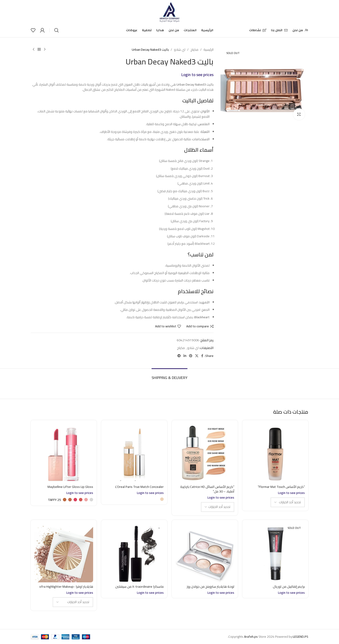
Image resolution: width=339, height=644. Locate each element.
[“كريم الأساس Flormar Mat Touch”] (275, 453)
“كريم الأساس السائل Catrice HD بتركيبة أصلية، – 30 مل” (207, 489)
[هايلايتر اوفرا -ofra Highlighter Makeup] (64, 553)
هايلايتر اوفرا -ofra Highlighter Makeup (66, 587)
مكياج (194, 50)
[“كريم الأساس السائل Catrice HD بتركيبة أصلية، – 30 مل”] (205, 453)
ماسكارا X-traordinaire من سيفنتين (139, 587)
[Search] (57, 30)
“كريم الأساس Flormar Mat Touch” (281, 487)
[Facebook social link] (202, 356)
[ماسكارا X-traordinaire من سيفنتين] (134, 553)
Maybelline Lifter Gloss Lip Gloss (70, 487)
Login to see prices (197, 75)
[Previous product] (45, 50)
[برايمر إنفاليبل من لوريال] (275, 553)
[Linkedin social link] (185, 356)
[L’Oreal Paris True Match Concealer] (134, 453)
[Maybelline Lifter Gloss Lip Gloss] (64, 453)
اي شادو (180, 50)
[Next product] (34, 50)
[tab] (169, 375)
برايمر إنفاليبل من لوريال (289, 587)
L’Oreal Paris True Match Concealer (139, 487)
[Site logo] (170, 11)
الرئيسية (208, 50)
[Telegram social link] (179, 356)
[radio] (162, 499)
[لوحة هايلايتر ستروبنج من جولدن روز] (205, 553)
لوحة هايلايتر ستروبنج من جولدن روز (210, 587)
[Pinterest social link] (191, 356)
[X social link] (197, 356)
